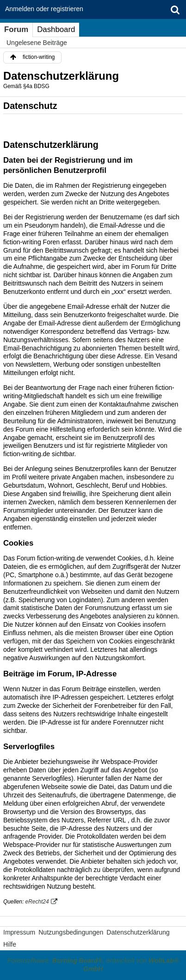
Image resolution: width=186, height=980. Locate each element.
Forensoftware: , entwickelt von (93, 965)
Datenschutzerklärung (138, 932)
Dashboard (56, 29)
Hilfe (10, 944)
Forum (16, 29)
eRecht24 (37, 902)
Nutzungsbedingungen (71, 932)
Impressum (19, 932)
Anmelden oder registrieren (44, 9)
